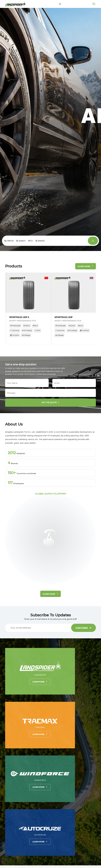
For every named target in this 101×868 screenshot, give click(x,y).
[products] (93, 241)
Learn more (40, 682)
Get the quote (51, 403)
